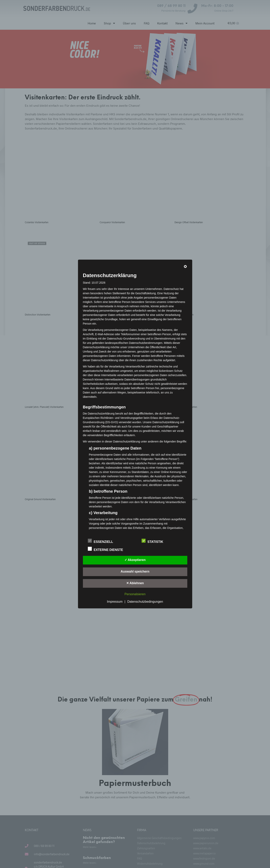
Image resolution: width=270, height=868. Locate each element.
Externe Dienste (108, 549)
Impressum (115, 602)
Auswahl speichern (135, 571)
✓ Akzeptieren (135, 560)
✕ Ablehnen (135, 583)
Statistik (155, 541)
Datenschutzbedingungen (145, 602)
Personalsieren (135, 594)
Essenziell (103, 541)
